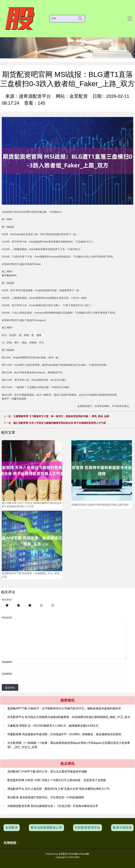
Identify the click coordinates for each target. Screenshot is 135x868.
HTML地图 (84, 854)
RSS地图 (73, 854)
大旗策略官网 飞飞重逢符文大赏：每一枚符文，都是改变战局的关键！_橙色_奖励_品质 (61, 416)
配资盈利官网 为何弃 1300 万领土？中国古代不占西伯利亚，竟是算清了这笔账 (57, 780)
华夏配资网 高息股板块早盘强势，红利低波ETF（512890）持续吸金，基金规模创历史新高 (64, 734)
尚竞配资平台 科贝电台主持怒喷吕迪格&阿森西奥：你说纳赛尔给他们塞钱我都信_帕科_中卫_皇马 (69, 717)
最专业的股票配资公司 (46, 828)
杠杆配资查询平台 (88, 828)
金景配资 (12, 828)
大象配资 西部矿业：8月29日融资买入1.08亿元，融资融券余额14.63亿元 (53, 726)
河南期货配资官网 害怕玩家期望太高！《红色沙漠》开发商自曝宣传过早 (53, 806)
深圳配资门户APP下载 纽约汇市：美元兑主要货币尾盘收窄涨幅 (47, 772)
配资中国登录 (122, 828)
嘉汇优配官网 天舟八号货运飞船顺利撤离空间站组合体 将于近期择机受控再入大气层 (60, 423)
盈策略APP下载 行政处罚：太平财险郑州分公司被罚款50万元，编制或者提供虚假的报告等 (64, 708)
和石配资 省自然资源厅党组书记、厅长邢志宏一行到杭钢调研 (46, 797)
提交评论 (10, 688)
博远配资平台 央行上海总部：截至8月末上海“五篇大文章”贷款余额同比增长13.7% (58, 789)
